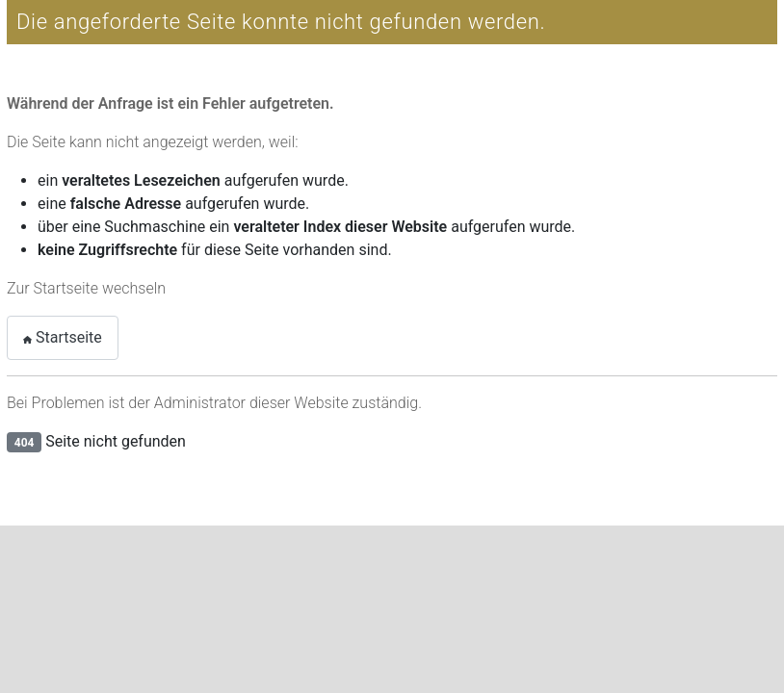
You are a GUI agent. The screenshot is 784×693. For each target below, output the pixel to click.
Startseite (63, 337)
